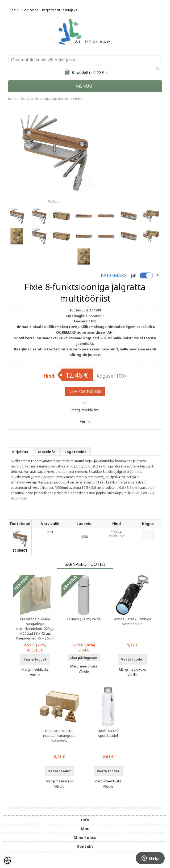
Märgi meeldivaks (85, 410)
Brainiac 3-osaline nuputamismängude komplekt (59, 735)
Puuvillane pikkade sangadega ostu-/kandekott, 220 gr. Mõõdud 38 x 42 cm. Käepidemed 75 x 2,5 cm (35, 629)
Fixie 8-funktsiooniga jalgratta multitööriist (51, 99)
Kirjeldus (20, 452)
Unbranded (95, 316)
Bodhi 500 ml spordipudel (108, 733)
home (12, 99)
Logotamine (76, 452)
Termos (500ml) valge (84, 619)
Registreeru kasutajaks (60, 10)
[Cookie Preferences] (7, 861)
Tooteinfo (46, 452)
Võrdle (85, 422)
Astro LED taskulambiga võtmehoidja (132, 621)
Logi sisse (30, 10)
